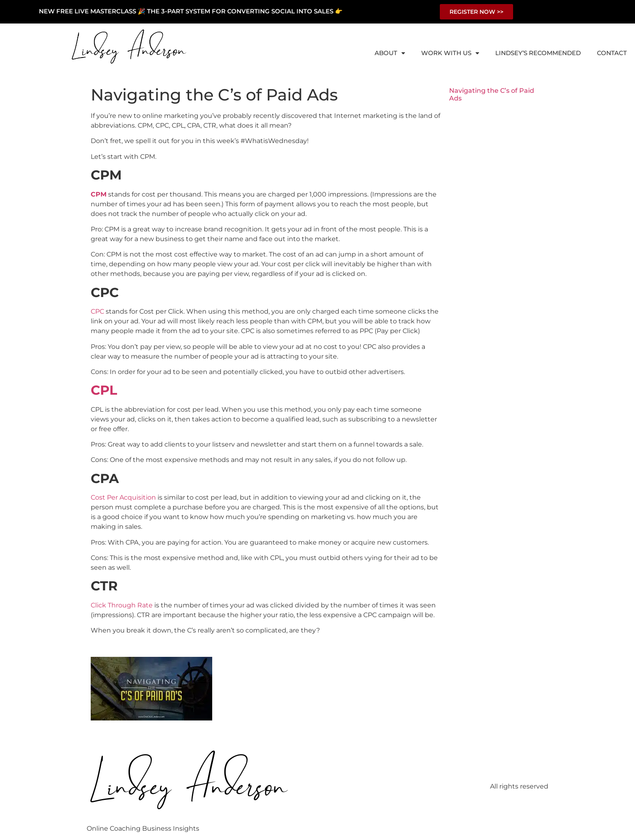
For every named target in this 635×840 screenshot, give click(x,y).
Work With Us (450, 53)
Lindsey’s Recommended (538, 53)
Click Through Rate (122, 605)
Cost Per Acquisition (123, 497)
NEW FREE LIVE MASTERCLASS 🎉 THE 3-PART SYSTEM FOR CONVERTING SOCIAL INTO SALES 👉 (191, 11)
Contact (612, 53)
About (390, 53)
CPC (97, 311)
